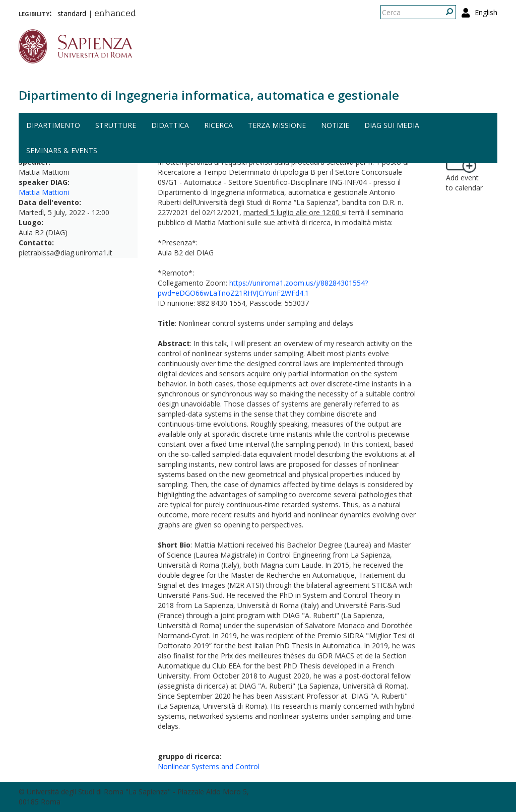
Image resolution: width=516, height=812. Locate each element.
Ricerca (218, 125)
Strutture (116, 125)
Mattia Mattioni (44, 192)
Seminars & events (62, 150)
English (486, 12)
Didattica (170, 125)
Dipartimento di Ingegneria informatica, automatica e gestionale (209, 95)
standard (72, 13)
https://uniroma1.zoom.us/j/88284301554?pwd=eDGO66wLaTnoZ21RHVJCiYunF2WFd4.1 (263, 288)
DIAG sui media (392, 125)
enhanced (115, 14)
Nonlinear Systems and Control (209, 766)
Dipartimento (53, 125)
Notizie (335, 125)
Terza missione (277, 125)
